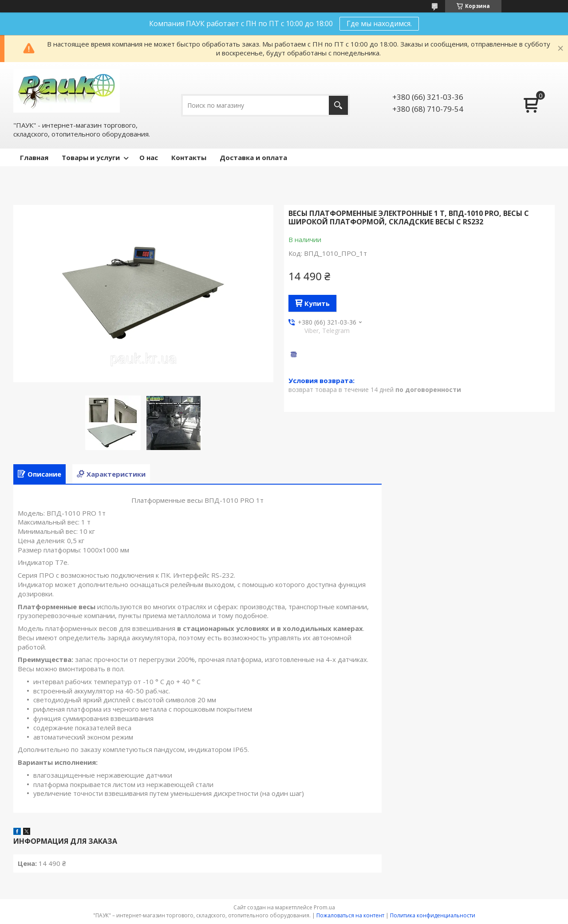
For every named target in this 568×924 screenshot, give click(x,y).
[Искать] (338, 105)
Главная (34, 157)
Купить (317, 303)
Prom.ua (324, 907)
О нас (149, 157)
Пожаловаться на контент (350, 915)
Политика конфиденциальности (433, 915)
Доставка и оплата (253, 157)
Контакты (189, 157)
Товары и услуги (91, 157)
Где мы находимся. (379, 23)
